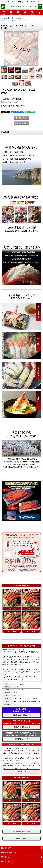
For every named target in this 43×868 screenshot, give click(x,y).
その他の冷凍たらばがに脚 (21, 832)
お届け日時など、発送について (22, 715)
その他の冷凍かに (21, 839)
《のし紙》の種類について (22, 727)
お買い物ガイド (21, 771)
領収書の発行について (22, 739)
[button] (3, 6)
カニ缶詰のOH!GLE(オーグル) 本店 (21, 6)
